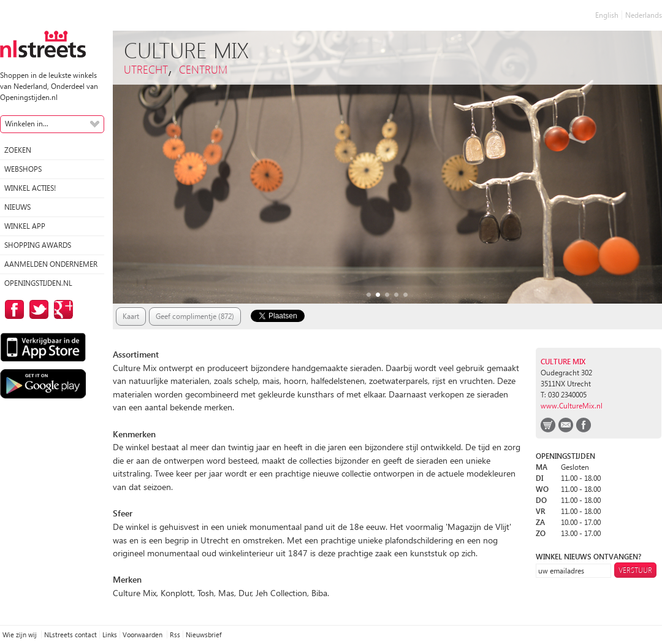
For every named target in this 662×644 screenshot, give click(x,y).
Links (110, 634)
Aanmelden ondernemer (51, 264)
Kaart (131, 316)
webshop (548, 425)
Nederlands (644, 15)
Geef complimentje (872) (195, 316)
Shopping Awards (38, 245)
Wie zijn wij (21, 634)
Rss (175, 634)
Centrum (203, 69)
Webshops (23, 169)
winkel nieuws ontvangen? (588, 557)
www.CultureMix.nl (572, 406)
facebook (584, 425)
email (566, 425)
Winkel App (25, 226)
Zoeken (18, 150)
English (607, 15)
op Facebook (12, 309)
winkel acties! (30, 188)
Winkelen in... (27, 124)
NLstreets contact (70, 634)
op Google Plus (61, 309)
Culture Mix (563, 362)
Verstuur (635, 570)
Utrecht (146, 69)
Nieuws (17, 207)
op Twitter (37, 309)
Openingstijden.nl (38, 283)
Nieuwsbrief (204, 634)
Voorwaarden (143, 634)
